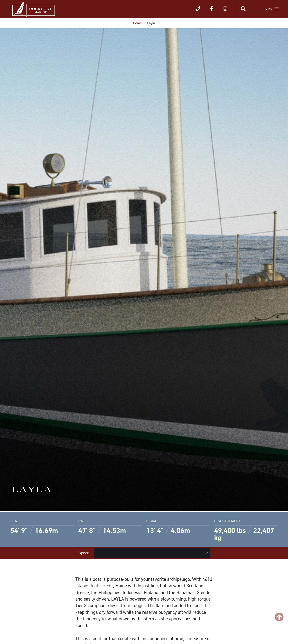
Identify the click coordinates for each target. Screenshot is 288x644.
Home (137, 23)
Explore (83, 553)
